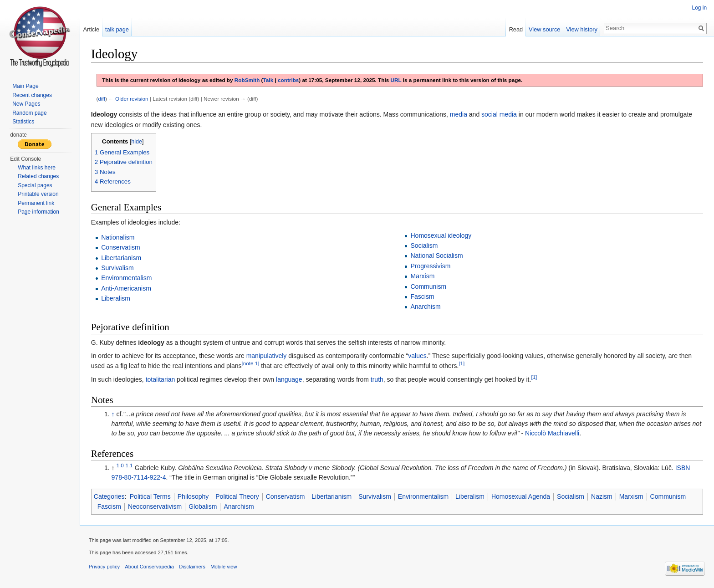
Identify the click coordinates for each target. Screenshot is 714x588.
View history (582, 29)
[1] (462, 364)
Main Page (25, 86)
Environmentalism (127, 278)
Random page (29, 113)
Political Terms (151, 496)
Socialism (424, 245)
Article (92, 29)
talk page (117, 29)
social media (500, 114)
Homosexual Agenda (521, 496)
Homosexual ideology (441, 235)
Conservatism (121, 247)
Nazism (602, 496)
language (290, 379)
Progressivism (431, 266)
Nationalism (118, 237)
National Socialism (437, 256)
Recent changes (32, 95)
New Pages (26, 104)
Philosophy (194, 496)
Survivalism (118, 268)
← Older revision (129, 99)
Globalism (203, 507)
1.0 (121, 465)
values (418, 356)
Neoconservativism (155, 507)
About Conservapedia (150, 567)
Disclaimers (193, 567)
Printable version (38, 194)
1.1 (130, 465)
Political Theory (237, 496)
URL (397, 80)
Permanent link (36, 203)
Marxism (423, 276)
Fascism (423, 297)
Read (516, 29)
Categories (110, 496)
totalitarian (161, 379)
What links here (37, 168)
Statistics (23, 122)
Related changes (38, 176)
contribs (289, 80)
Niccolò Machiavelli (553, 433)
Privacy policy (105, 567)
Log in (699, 8)
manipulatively (267, 356)
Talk (269, 80)
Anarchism (426, 307)
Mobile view (224, 567)
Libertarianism (122, 258)
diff (102, 99)
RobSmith (247, 80)
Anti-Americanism (127, 288)
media (459, 114)
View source (544, 29)
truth (377, 379)
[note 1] (251, 364)
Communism (429, 286)
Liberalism (116, 298)
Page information (38, 212)
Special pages (35, 185)
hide (138, 142)
